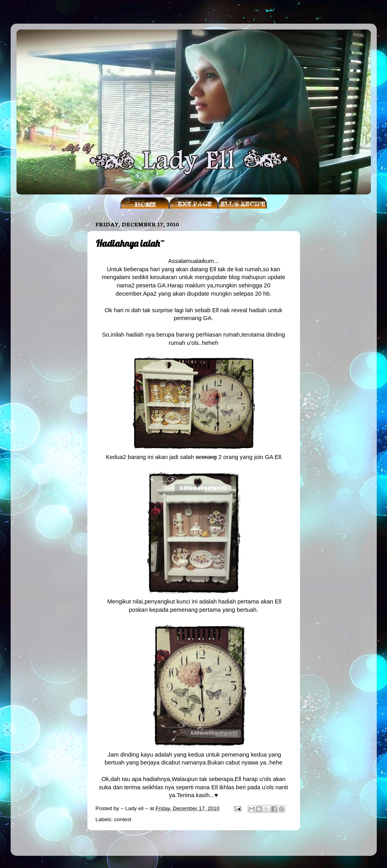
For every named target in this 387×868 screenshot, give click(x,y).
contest (123, 819)
